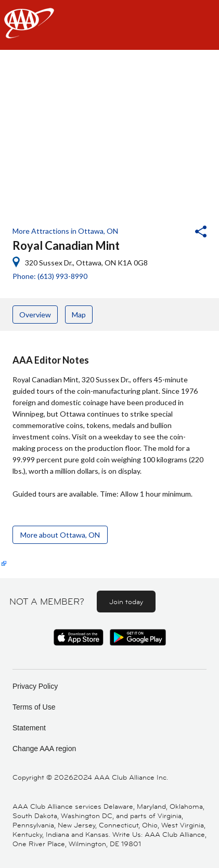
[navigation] (109, 25)
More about (60, 535)
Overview (35, 315)
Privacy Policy (35, 686)
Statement (29, 728)
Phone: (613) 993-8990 (50, 276)
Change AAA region (44, 749)
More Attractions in (65, 231)
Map (79, 315)
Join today (126, 602)
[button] (173, 233)
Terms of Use (34, 707)
